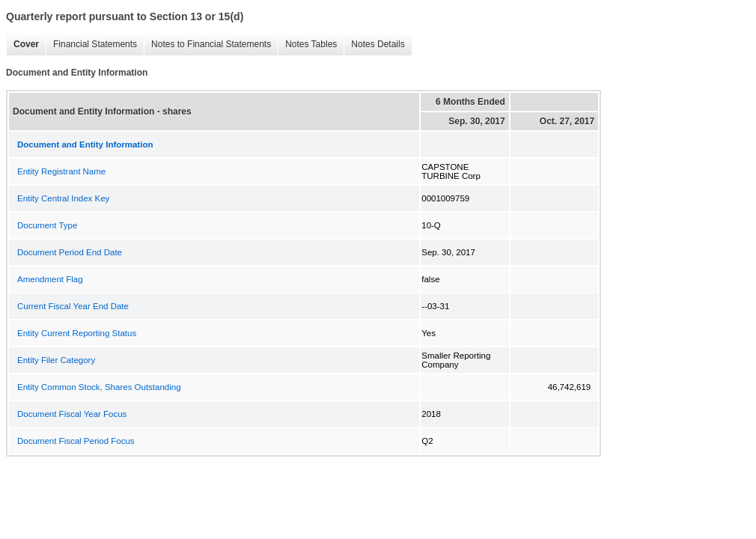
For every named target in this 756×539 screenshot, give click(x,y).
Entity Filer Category (56, 360)
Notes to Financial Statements (207, 45)
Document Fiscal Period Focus (76, 441)
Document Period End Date (70, 252)
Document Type (47, 225)
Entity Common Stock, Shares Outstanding (99, 387)
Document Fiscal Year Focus (72, 414)
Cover (22, 45)
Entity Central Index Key (63, 198)
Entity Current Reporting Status (77, 333)
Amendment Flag (50, 279)
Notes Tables (307, 45)
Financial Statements (91, 45)
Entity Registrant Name (61, 171)
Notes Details (374, 45)
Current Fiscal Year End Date (73, 306)
